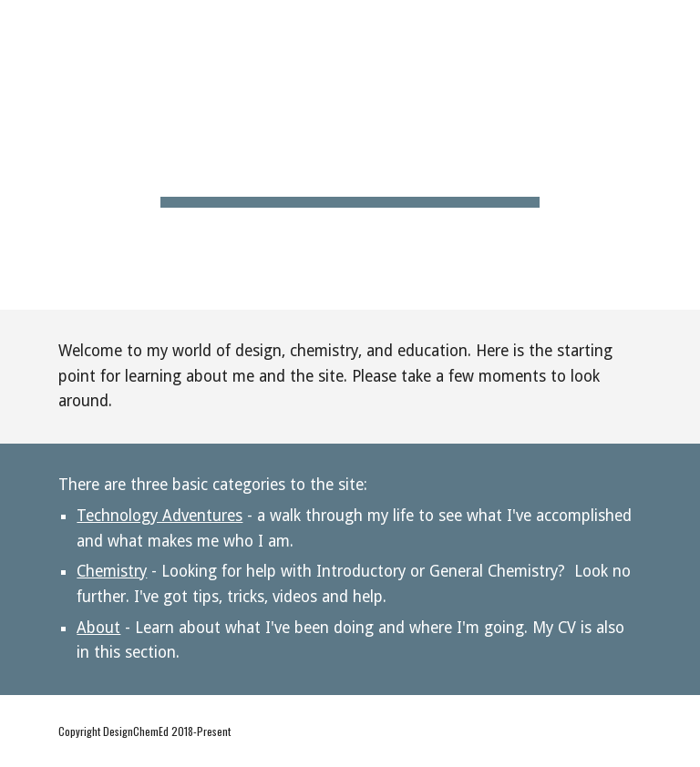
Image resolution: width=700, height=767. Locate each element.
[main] (350, 155)
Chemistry (112, 571)
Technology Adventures (160, 516)
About (98, 628)
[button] (678, 26)
